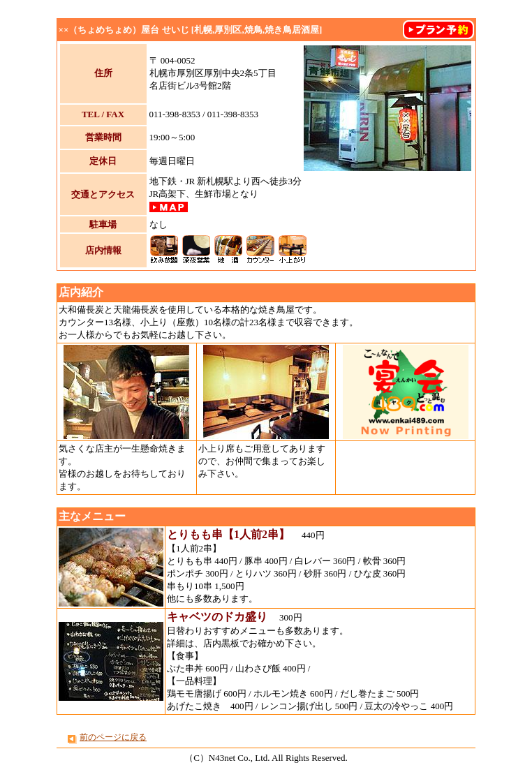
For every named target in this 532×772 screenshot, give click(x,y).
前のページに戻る (113, 737)
